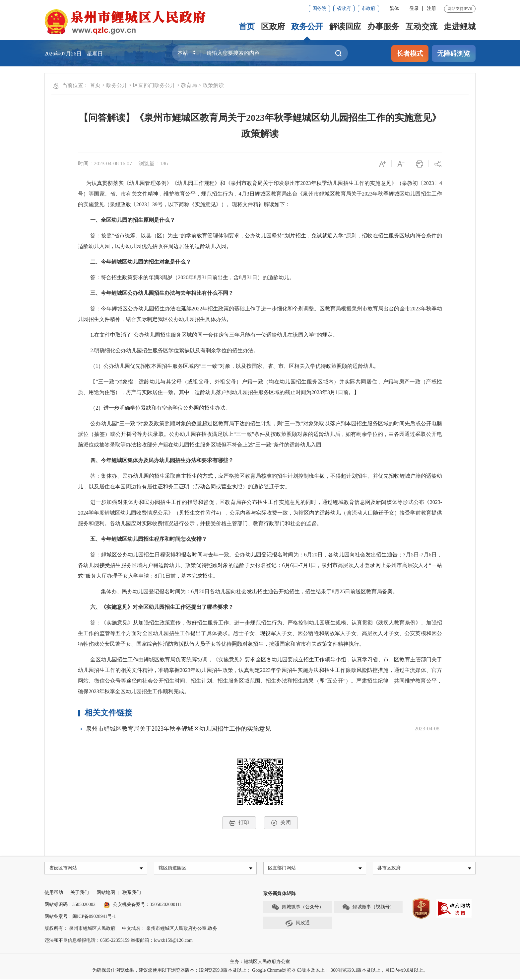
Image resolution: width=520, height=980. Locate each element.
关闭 (281, 823)
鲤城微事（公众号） (297, 908)
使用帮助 (54, 894)
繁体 (394, 8)
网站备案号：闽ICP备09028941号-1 (80, 918)
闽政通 (297, 924)
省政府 (344, 8)
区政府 (273, 27)
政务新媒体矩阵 (280, 895)
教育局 (189, 85)
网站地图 (106, 894)
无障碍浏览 (454, 53)
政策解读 (213, 85)
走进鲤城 (460, 27)
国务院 (319, 8)
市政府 (368, 8)
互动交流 (422, 27)
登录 (414, 8)
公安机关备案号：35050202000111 (143, 906)
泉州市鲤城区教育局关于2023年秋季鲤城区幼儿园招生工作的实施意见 (178, 729)
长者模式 (410, 53)
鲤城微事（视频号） (368, 908)
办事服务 (383, 27)
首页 (247, 27)
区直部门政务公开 (154, 85)
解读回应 (345, 27)
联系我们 (132, 894)
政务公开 (307, 27)
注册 (431, 8)
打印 (239, 823)
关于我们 (80, 894)
